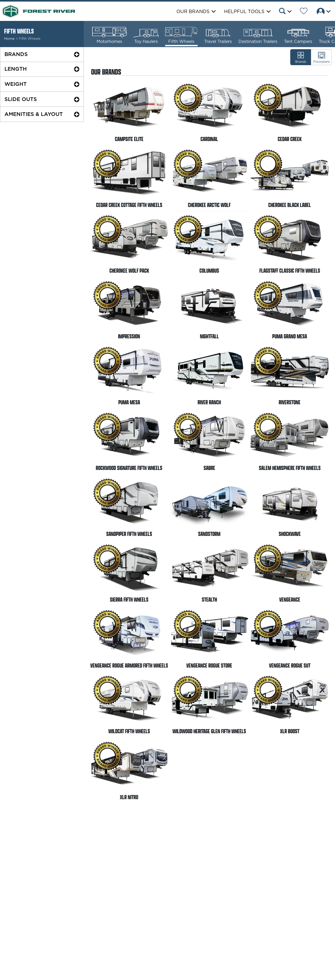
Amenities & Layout (34, 114)
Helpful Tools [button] (244, 11)
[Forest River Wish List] (304, 12)
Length (16, 69)
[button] (285, 12)
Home (9, 38)
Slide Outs (21, 99)
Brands (16, 54)
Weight (16, 84)
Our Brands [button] (193, 11)
